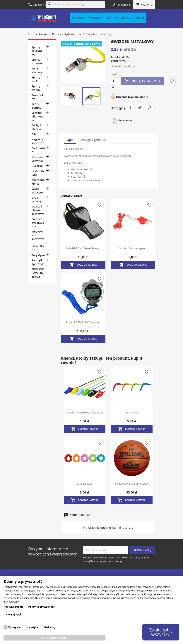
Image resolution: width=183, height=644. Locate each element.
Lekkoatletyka (38, 173)
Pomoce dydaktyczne (38, 223)
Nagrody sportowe (38, 141)
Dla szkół (38, 166)
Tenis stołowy (37, 70)
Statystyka (32, 627)
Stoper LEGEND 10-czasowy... (83, 322)
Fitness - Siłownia (37, 159)
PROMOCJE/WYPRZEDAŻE (38, 273)
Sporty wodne (36, 88)
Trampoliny (38, 97)
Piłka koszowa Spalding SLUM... (132, 484)
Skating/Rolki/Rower (38, 116)
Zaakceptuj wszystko (161, 632)
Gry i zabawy (37, 199)
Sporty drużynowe (37, 51)
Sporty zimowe (37, 61)
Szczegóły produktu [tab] (94, 140)
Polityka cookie (14, 607)
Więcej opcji (14, 614)
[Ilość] (115, 81)
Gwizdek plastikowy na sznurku (85, 412)
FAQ (108, 18)
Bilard (36, 134)
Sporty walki (36, 79)
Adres (140, 18)
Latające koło (85, 484)
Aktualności (123, 18)
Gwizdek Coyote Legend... (133, 248)
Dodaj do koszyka (143, 81)
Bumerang (132, 412)
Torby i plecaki (36, 127)
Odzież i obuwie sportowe (38, 210)
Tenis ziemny (36, 106)
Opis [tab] (70, 140)
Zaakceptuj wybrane (54, 638)
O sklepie (78, 18)
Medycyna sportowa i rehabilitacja (38, 241)
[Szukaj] (76, 4)
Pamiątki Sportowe (38, 262)
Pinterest (149, 108)
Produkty (95, 18)
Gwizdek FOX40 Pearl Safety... (83, 248)
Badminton (38, 150)
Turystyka (38, 255)
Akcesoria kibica (38, 182)
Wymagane (14, 627)
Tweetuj (140, 108)
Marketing (49, 627)
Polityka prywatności (42, 607)
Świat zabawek (37, 191)
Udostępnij (130, 108)
